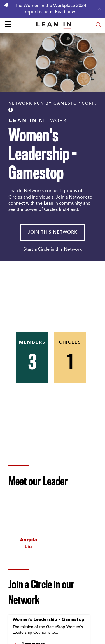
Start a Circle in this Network (53, 250)
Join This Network (53, 233)
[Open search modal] (98, 25)
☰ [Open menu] (8, 25)
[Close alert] (98, 9)
